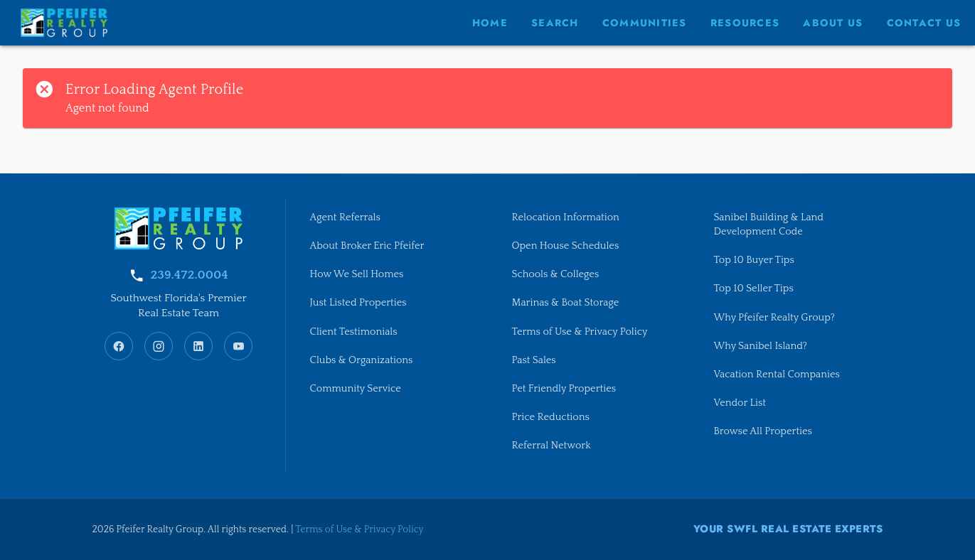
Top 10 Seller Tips (753, 289)
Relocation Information (565, 217)
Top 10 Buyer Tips (753, 260)
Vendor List (739, 403)
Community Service (356, 389)
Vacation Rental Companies (776, 375)
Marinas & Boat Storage (565, 303)
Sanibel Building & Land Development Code (768, 225)
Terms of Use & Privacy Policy (579, 332)
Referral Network (551, 446)
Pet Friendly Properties (564, 389)
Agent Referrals (345, 217)
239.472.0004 (189, 275)
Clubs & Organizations (362, 360)
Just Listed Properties (358, 303)
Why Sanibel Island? (760, 346)
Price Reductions (550, 417)
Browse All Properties (762, 431)
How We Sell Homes (357, 274)
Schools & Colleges (555, 274)
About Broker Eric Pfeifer (367, 246)
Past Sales (533, 360)
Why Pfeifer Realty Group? (774, 318)
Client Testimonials (354, 332)
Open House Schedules (565, 246)
